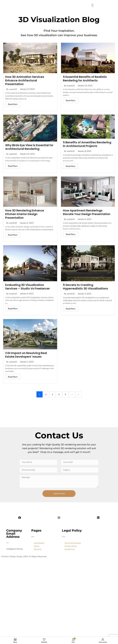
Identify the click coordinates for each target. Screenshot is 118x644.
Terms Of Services (73, 547)
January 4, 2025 (27, 298)
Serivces (38, 553)
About (37, 550)
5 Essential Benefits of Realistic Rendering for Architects (86, 79)
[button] (92, 5)
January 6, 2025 (27, 227)
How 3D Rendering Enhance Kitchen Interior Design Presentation (26, 218)
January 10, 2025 (85, 86)
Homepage (39, 547)
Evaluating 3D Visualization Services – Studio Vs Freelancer (28, 291)
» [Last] (78, 399)
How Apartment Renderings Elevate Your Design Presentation (88, 216)
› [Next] (72, 399)
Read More (13, 104)
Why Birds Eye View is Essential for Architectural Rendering (28, 147)
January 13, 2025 (27, 89)
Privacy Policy (71, 550)
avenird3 (13, 89)
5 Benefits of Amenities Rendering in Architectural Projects (83, 146)
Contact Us (70, 553)
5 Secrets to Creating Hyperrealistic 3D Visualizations (87, 291)
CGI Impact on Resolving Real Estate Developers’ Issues (27, 359)
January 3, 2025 (85, 298)
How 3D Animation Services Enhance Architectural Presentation (25, 81)
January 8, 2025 (85, 155)
